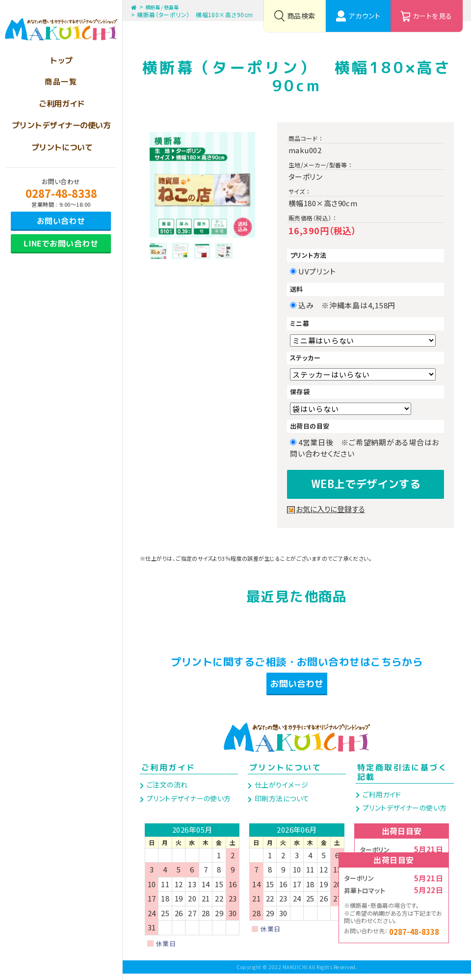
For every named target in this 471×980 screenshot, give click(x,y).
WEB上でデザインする (366, 482)
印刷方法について (281, 805)
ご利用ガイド (168, 774)
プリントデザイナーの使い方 (188, 805)
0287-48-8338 (61, 193)
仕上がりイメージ (280, 791)
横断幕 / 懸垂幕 (169, 7)
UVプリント (321, 271)
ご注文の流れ (166, 791)
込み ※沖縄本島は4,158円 (351, 305)
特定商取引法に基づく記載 (402, 778)
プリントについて (285, 774)
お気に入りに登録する (333, 506)
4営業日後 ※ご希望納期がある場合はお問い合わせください (365, 448)
